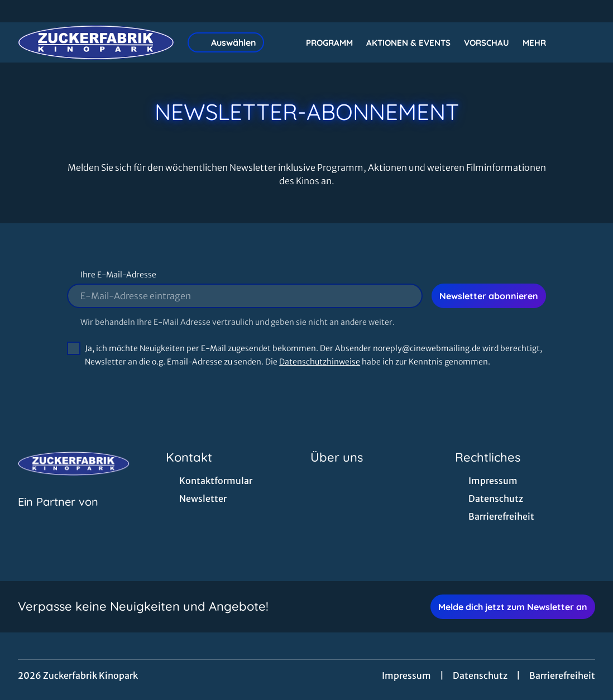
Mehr (541, 43)
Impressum (406, 675)
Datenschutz (480, 675)
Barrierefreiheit (562, 675)
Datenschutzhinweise (320, 362)
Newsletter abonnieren (489, 296)
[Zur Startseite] (96, 42)
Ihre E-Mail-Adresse (118, 275)
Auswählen (226, 42)
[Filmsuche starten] (584, 42)
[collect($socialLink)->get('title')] (20, 11)
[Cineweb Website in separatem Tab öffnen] (58, 516)
